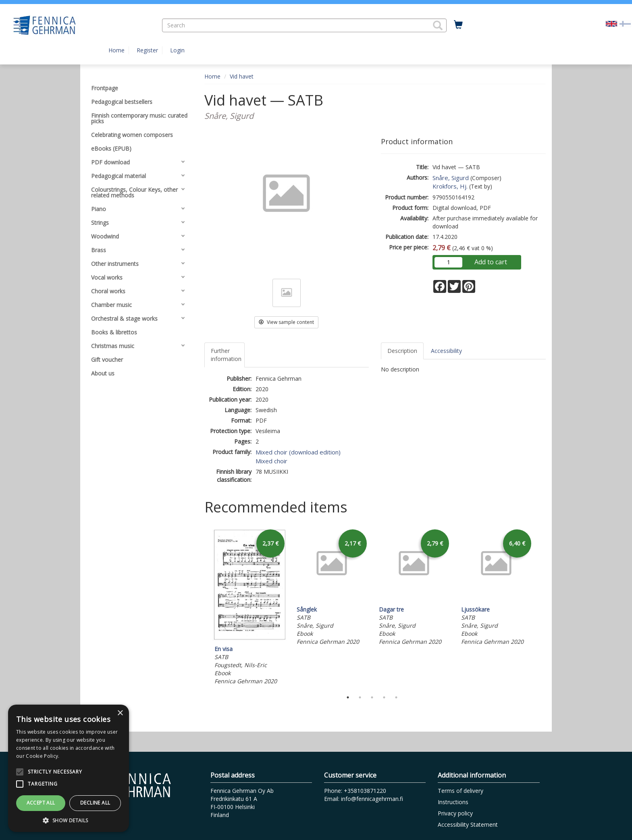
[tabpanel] (249, 607)
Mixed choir (271, 461)
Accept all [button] (41, 803)
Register (147, 50)
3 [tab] (372, 697)
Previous (202, 607)
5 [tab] (396, 697)
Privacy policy (455, 813)
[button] (438, 25)
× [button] (120, 713)
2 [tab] (360, 697)
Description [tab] (402, 351)
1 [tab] (348, 697)
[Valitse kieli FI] (625, 23)
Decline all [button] (95, 803)
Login (177, 50)
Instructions (453, 802)
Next (542, 607)
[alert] (69, 768)
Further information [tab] (226, 355)
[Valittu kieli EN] (611, 23)
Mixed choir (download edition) (298, 452)
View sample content (286, 322)
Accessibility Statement (468, 824)
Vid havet (242, 76)
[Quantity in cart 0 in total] (458, 25)
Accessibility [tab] (446, 351)
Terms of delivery (460, 791)
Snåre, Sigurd (451, 178)
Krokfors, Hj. (450, 186)
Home (116, 50)
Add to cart (491, 262)
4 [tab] (384, 697)
